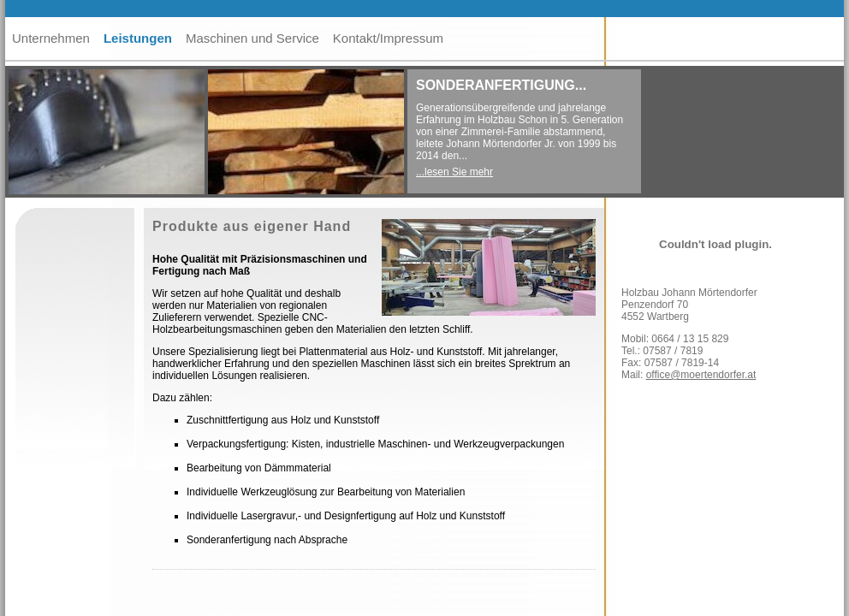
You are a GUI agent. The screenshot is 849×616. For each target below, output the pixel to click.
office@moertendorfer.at (701, 375)
